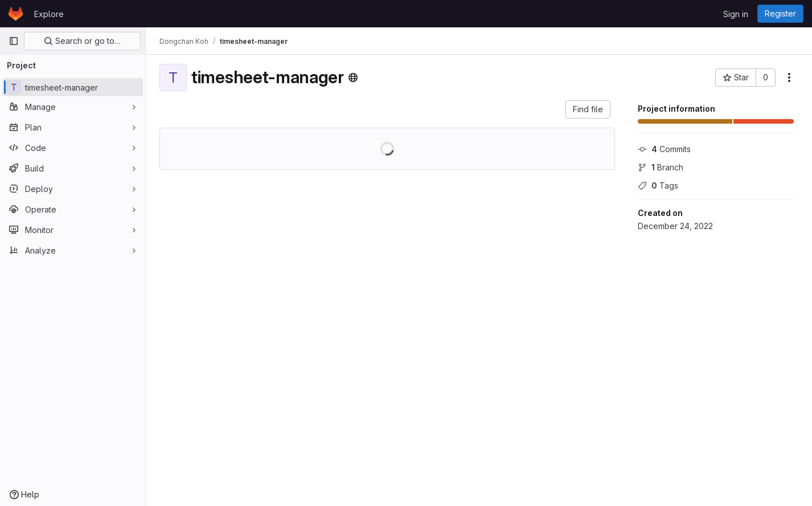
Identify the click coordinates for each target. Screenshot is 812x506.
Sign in (736, 14)
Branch (661, 167)
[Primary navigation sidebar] (14, 41)
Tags (658, 185)
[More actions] (789, 77)
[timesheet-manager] (73, 87)
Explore (49, 14)
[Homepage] (16, 14)
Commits (664, 149)
